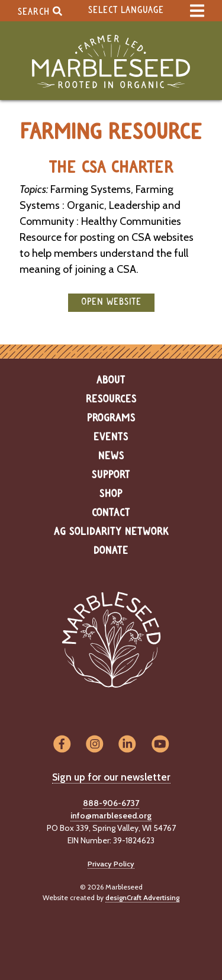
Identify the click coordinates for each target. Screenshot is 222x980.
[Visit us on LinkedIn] (128, 745)
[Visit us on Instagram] (94, 745)
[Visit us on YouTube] (160, 745)
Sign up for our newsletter (111, 777)
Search (40, 11)
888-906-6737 (111, 803)
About (111, 381)
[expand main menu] (197, 11)
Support (111, 475)
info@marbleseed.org (111, 815)
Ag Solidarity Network (111, 532)
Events (111, 437)
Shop (111, 494)
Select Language (126, 10)
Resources (111, 399)
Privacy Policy (111, 864)
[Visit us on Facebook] (62, 745)
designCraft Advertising (142, 897)
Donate (111, 551)
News (111, 456)
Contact (111, 513)
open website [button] (111, 302)
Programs (111, 418)
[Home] (111, 62)
